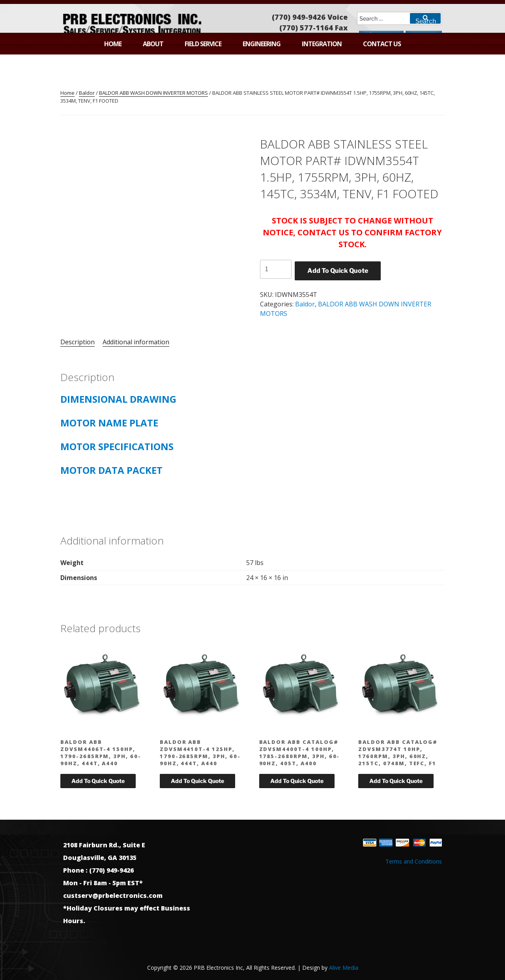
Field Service (203, 44)
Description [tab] (78, 342)
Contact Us (382, 44)
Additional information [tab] (136, 342)
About (153, 44)
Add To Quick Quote (338, 271)
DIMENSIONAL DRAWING (118, 399)
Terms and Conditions (414, 861)
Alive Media (344, 968)
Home (113, 44)
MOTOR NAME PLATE (109, 423)
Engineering (262, 44)
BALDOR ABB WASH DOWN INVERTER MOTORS (153, 93)
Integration (322, 44)
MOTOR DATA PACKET (111, 470)
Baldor (87, 93)
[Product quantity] (276, 269)
